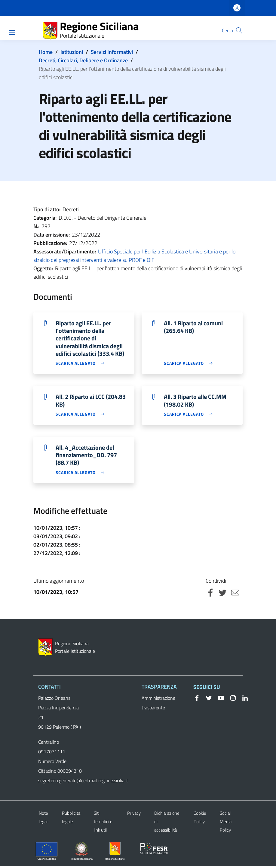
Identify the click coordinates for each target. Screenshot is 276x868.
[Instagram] (231, 699)
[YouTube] (219, 699)
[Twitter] (207, 699)
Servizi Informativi (112, 52)
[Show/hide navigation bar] (12, 33)
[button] (239, 30)
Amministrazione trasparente (158, 705)
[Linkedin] (243, 699)
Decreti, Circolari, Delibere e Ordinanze (83, 60)
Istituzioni (72, 52)
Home (46, 52)
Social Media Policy (226, 823)
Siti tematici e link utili (103, 823)
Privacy (134, 815)
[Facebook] (197, 699)
